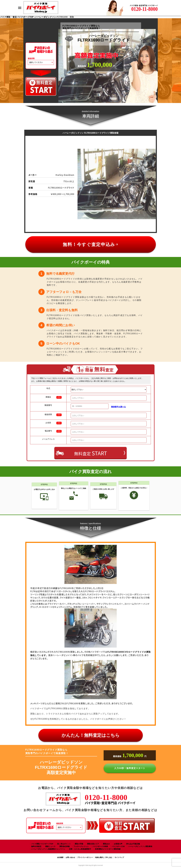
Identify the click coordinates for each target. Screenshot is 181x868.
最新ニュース (50, 846)
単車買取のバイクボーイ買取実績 (108, 849)
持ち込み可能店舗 (133, 844)
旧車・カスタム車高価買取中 (80, 849)
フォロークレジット (81, 846)
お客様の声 (118, 844)
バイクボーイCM (118, 846)
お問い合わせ (70, 857)
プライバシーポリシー (85, 857)
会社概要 (60, 857)
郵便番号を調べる (118, 407)
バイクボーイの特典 (100, 846)
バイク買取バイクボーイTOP (42, 844)
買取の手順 (79, 844)
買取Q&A (106, 844)
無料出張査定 (36, 846)
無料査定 (91, 453)
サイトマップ (119, 857)
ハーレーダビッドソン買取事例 (140, 846)
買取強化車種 (64, 846)
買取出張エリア (93, 844)
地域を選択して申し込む (104, 857)
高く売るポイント (64, 844)
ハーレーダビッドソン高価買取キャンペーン (48, 849)
